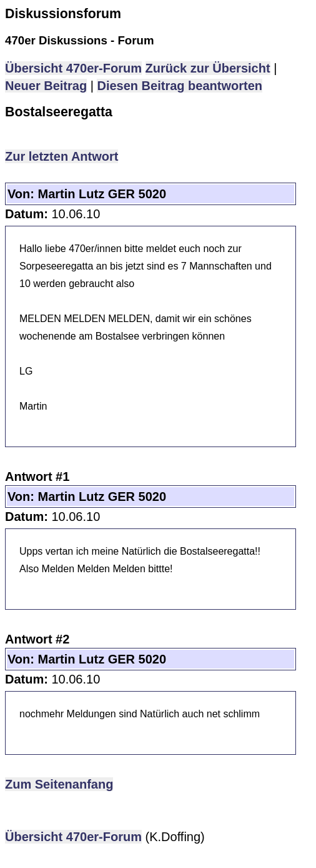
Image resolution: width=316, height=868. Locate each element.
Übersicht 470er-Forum (73, 68)
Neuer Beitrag (46, 86)
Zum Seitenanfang (59, 784)
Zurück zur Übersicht (208, 68)
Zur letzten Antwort (62, 156)
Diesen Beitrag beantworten (180, 86)
